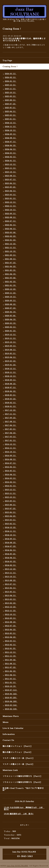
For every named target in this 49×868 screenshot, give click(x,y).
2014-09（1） (11, 539)
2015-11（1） (11, 493)
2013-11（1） (11, 573)
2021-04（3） (11, 274)
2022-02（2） (11, 236)
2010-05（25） (11, 698)
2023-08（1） (11, 176)
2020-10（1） (11, 297)
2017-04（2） (11, 433)
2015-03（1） (11, 520)
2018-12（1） (11, 369)
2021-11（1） (11, 248)
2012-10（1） (11, 614)
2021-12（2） (11, 244)
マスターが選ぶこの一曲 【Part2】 (18, 764)
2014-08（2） (11, 543)
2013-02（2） (11, 603)
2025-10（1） (11, 93)
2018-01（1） (11, 406)
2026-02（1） (11, 77)
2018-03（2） (11, 399)
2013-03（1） (11, 599)
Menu (5, 722)
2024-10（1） (11, 130)
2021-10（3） (11, 251)
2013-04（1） (11, 596)
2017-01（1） (11, 441)
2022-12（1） (11, 202)
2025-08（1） (11, 100)
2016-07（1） (11, 463)
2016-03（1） (11, 478)
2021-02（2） (11, 282)
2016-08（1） (11, 459)
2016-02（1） (11, 482)
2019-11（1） (11, 338)
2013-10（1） (11, 577)
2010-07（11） (11, 690)
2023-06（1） (11, 183)
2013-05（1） (11, 592)
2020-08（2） (11, 304)
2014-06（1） (11, 550)
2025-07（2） (11, 104)
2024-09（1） (11, 134)
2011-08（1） (11, 664)
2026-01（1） (11, 81)
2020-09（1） (11, 301)
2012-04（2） (11, 637)
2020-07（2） (11, 308)
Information (9, 734)
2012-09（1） (11, 618)
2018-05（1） (11, 395)
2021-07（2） (11, 263)
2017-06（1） (11, 425)
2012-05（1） (11, 633)
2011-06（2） (11, 671)
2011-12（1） (11, 652)
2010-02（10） (11, 709)
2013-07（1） (11, 584)
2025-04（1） (11, 111)
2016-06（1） (11, 467)
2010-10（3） (11, 686)
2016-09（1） (11, 456)
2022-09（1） (11, 214)
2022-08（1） (11, 217)
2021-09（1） (11, 255)
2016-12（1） (11, 444)
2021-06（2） (11, 267)
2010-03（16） (11, 705)
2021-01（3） (11, 285)
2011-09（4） (11, 660)
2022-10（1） (11, 210)
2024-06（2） (11, 146)
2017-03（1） (11, 437)
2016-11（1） (11, 448)
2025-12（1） (11, 85)
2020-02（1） (11, 327)
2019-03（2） (11, 361)
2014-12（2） (11, 528)
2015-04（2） (11, 516)
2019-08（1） (11, 350)
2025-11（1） (11, 89)
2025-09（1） (11, 96)
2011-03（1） (11, 679)
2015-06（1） (11, 512)
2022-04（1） (11, 229)
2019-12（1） (11, 335)
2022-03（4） (11, 233)
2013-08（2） (11, 580)
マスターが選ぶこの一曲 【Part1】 (18, 758)
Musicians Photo (11, 716)
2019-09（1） (11, 346)
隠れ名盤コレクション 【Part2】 (17, 752)
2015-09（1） (11, 501)
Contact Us (8, 740)
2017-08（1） (11, 422)
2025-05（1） (11, 108)
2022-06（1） (11, 225)
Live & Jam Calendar (13, 728)
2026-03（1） (11, 74)
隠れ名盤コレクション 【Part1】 (17, 746)
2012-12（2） (11, 607)
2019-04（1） (11, 357)
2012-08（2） (11, 622)
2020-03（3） (11, 323)
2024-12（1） (11, 123)
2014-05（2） (11, 554)
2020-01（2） (11, 331)
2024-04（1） (11, 149)
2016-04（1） (11, 475)
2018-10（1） (11, 376)
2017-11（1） (11, 414)
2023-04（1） (11, 191)
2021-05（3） (11, 270)
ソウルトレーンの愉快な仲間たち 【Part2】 (22, 782)
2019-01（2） (11, 365)
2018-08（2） (11, 384)
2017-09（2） (11, 418)
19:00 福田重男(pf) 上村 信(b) (19, 814)
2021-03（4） (11, 278)
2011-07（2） (11, 667)
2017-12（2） (11, 410)
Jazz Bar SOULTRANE (17, 866)
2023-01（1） (11, 198)
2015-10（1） (11, 497)
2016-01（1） (11, 486)
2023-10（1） (11, 172)
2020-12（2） (11, 289)
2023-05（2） (11, 187)
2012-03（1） (11, 641)
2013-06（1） (11, 588)
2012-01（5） (11, 649)
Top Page (7, 61)
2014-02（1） (11, 565)
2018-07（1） (11, 388)
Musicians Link (10, 770)
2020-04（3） (11, 320)
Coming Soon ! (10, 67)
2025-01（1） (11, 119)
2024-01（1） (11, 161)
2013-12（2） (11, 569)
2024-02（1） (11, 157)
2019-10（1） (11, 342)
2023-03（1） (11, 195)
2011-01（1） (11, 683)
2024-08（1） (11, 138)
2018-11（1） (11, 372)
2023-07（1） (11, 180)
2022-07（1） (11, 221)
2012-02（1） (11, 645)
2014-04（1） (11, 558)
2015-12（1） (11, 490)
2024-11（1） (11, 127)
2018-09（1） (11, 380)
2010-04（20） (11, 701)
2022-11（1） (11, 206)
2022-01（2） (11, 240)
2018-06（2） (11, 391)
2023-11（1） (11, 168)
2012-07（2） (11, 626)
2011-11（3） (11, 656)
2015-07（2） (11, 509)
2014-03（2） (11, 562)
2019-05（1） (11, 354)
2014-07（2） (11, 546)
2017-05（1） (11, 429)
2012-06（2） (11, 630)
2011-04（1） (11, 675)
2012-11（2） (11, 611)
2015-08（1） (11, 505)
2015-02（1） (11, 524)
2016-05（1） (11, 471)
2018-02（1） (11, 403)
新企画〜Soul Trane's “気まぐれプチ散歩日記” (23, 789)
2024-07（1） (11, 142)
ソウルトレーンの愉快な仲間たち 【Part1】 (22, 776)
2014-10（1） (11, 535)
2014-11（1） (11, 531)
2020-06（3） (11, 312)
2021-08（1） (11, 259)
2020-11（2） (11, 293)
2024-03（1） (11, 153)
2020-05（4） (11, 316)
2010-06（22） (11, 694)
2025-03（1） (11, 115)
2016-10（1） (11, 452)
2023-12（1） (11, 164)
